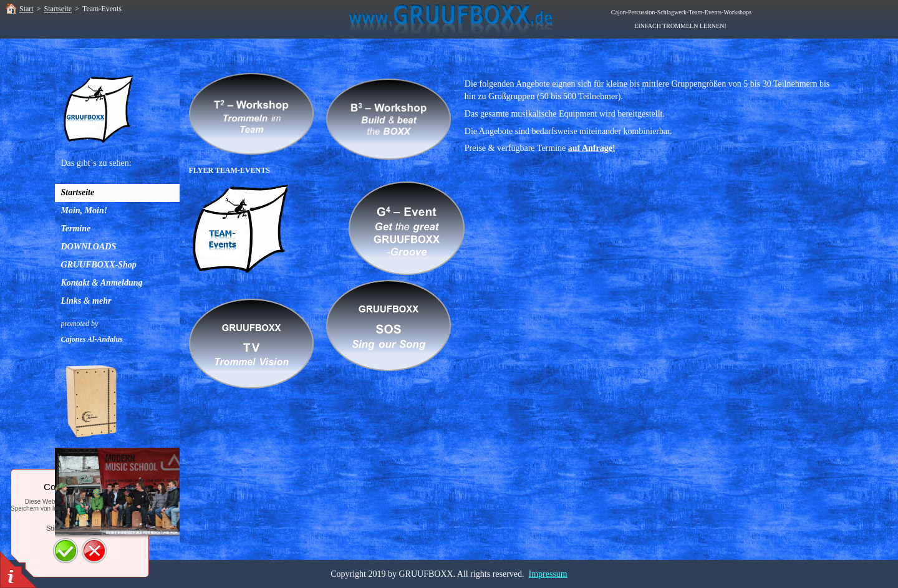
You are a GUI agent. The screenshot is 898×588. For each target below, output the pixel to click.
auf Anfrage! (592, 148)
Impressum (548, 574)
